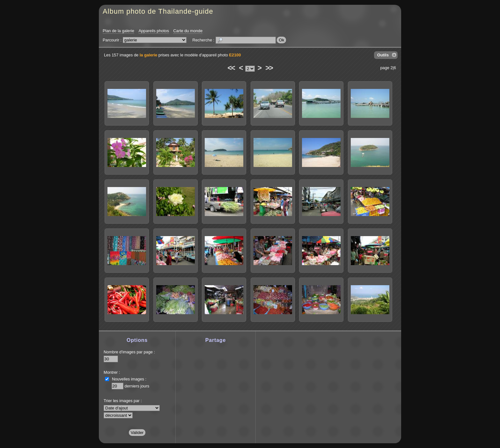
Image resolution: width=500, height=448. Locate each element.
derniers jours (137, 386)
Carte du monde (188, 31)
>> (269, 68)
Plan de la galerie (118, 31)
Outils (383, 55)
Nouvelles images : (129, 379)
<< (231, 68)
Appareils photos (154, 31)
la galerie (149, 55)
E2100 (235, 55)
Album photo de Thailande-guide (158, 11)
